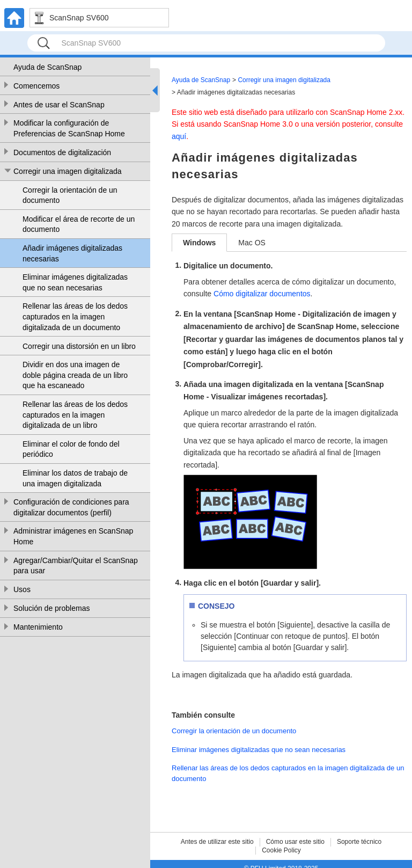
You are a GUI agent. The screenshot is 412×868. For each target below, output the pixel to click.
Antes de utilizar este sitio (217, 842)
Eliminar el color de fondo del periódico (71, 449)
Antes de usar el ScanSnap (59, 105)
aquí (179, 136)
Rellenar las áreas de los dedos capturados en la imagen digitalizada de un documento (75, 316)
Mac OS (252, 243)
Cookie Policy (281, 850)
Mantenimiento (38, 627)
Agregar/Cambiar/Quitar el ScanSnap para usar (76, 566)
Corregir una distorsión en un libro (79, 346)
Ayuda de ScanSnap (47, 67)
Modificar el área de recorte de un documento (79, 224)
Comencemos (36, 86)
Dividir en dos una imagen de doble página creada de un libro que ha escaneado (75, 375)
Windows (199, 243)
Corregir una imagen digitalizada (68, 171)
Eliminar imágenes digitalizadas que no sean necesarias (75, 282)
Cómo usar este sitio (295, 842)
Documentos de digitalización (62, 152)
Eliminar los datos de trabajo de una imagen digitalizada (75, 478)
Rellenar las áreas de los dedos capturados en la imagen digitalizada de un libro (75, 415)
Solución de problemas (51, 608)
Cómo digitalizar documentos (262, 294)
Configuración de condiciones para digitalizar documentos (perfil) (71, 507)
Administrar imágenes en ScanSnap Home (73, 536)
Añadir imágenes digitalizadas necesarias (72, 253)
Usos (22, 589)
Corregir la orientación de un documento (70, 195)
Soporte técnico (359, 842)
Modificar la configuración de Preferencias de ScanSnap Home (69, 128)
